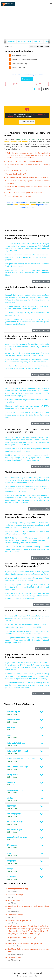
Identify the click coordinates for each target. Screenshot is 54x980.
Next (38, 84)
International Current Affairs (39, 509)
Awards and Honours (41, 281)
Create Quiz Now (27, 122)
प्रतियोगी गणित (38, 42)
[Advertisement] (27, 15)
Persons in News (42, 649)
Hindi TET (11, 42)
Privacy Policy (33, 976)
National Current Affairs (40, 424)
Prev (16, 84)
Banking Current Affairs (40, 375)
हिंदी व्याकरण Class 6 (24, 42)
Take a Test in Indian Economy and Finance (27, 75)
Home (19, 976)
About (25, 976)
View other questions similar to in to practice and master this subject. (27, 205)
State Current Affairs (41, 605)
